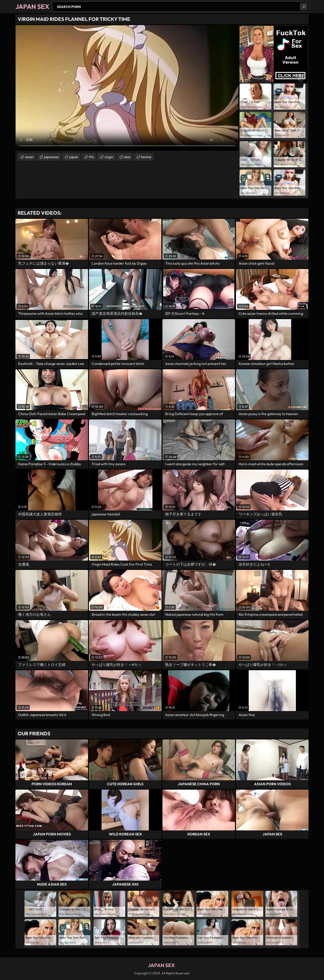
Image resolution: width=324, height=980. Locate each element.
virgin (109, 157)
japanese (51, 157)
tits (91, 157)
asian (29, 157)
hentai (146, 157)
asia (127, 157)
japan (74, 157)
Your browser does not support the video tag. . (127, 88)
